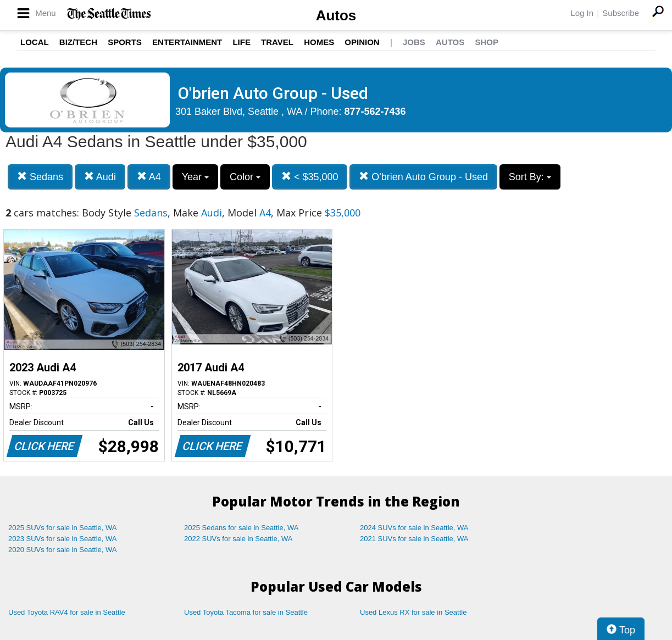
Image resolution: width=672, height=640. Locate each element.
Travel (277, 42)
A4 (149, 177)
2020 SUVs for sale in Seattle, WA (63, 550)
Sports (125, 42)
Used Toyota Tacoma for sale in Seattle (246, 612)
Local (35, 42)
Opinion (362, 42)
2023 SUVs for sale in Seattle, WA (63, 539)
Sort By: (530, 177)
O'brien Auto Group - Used (423, 177)
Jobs (414, 42)
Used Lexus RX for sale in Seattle (413, 612)
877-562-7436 (375, 112)
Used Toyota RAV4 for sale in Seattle (67, 612)
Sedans (40, 177)
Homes (319, 42)
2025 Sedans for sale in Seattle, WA (241, 528)
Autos (336, 15)
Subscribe (621, 13)
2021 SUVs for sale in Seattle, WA (414, 539)
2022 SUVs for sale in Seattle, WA (238, 539)
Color (245, 177)
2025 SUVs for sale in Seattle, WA (63, 528)
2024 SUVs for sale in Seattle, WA (414, 528)
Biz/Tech (78, 42)
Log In (582, 13)
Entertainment (187, 42)
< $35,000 (310, 177)
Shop (487, 42)
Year (195, 177)
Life (241, 42)
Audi (100, 177)
